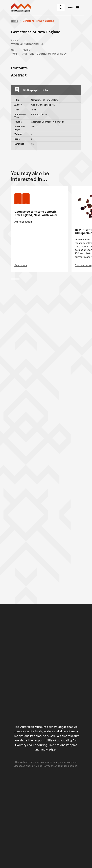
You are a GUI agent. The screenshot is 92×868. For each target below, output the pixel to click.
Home (14, 21)
